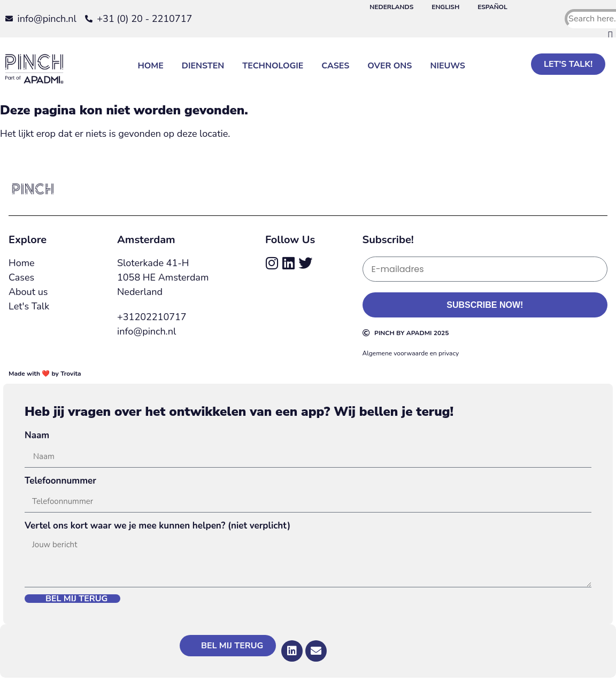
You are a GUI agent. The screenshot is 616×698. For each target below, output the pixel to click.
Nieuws (448, 66)
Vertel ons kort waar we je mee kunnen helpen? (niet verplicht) (157, 526)
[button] (589, 36)
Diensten (203, 66)
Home (150, 66)
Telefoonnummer (60, 481)
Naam (37, 435)
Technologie (273, 66)
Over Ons (390, 66)
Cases (335, 66)
